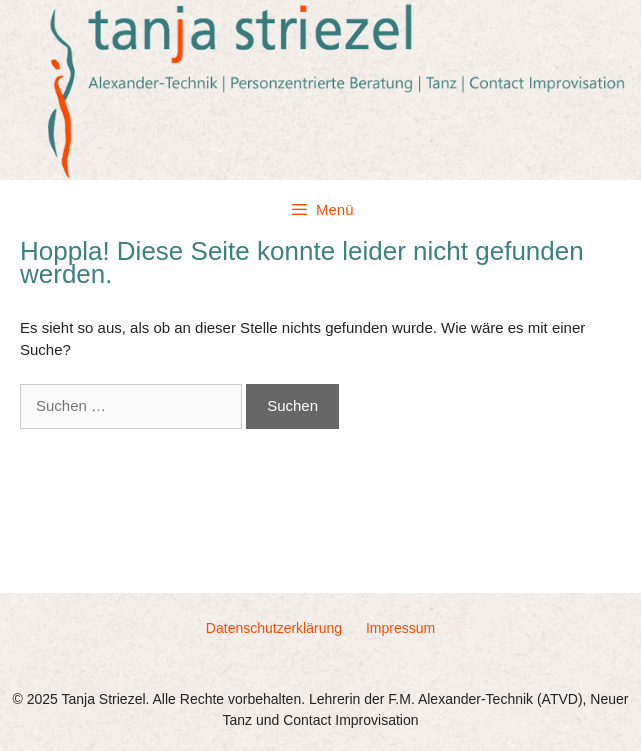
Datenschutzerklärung (274, 628)
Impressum (400, 628)
